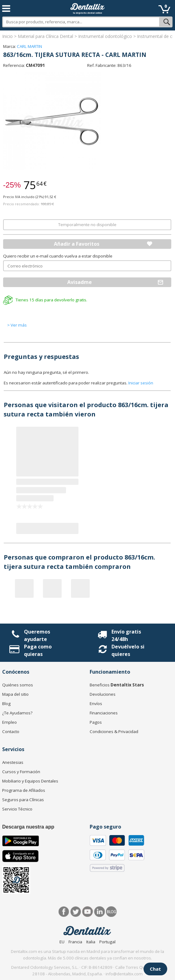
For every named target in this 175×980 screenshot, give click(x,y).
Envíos (96, 704)
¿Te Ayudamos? (17, 713)
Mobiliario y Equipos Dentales (30, 781)
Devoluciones (103, 694)
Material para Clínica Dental (45, 36)
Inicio (7, 36)
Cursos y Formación (21, 772)
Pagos (96, 722)
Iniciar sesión (141, 383)
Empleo (9, 722)
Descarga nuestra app (28, 827)
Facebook (64, 912)
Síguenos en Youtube (88, 912)
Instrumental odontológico (105, 36)
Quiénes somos (18, 685)
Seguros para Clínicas (23, 800)
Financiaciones (104, 713)
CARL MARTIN (29, 46)
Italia (91, 942)
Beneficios (117, 685)
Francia (75, 942)
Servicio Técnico (17, 809)
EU (62, 942)
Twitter (76, 912)
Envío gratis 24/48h (126, 635)
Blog (6, 704)
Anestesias (13, 762)
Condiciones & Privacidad (114, 732)
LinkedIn (99, 912)
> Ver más (17, 325)
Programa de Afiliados (24, 790)
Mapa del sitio (15, 694)
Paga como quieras (38, 650)
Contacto (11, 732)
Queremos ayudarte (37, 635)
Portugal (107, 942)
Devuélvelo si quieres (128, 650)
